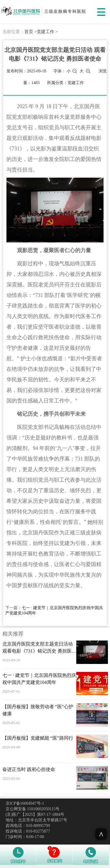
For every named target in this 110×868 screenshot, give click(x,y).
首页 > (31, 32)
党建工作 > (47, 32)
